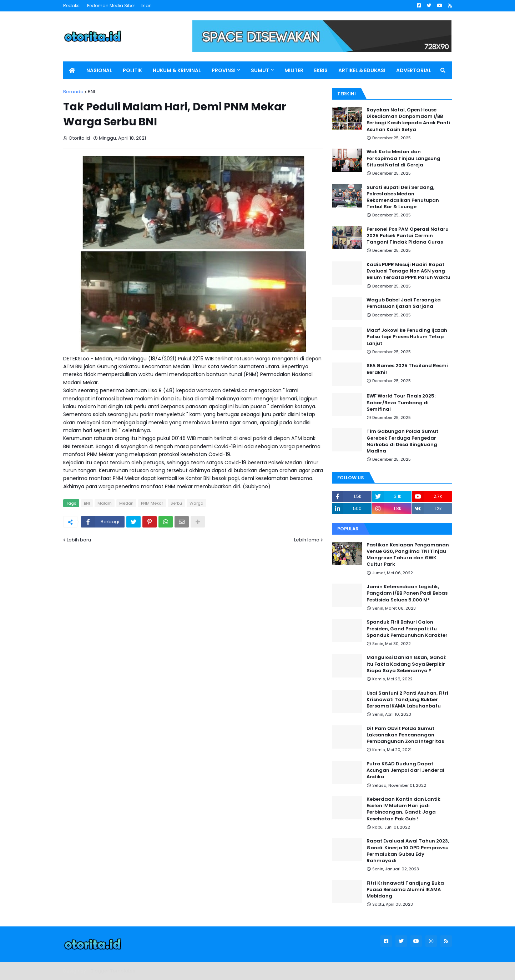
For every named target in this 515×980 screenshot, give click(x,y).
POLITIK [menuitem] (132, 70)
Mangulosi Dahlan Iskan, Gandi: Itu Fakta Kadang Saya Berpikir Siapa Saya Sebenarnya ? (406, 664)
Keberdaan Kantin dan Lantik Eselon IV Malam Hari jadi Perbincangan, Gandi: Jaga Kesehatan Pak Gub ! (403, 809)
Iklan (147, 6)
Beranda (73, 92)
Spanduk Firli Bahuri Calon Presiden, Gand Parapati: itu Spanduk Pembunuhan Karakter (407, 629)
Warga (196, 503)
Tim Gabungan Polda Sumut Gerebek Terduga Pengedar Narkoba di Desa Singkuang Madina (402, 441)
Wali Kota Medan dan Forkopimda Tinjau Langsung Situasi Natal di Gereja (403, 158)
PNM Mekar (152, 503)
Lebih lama (307, 540)
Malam (105, 503)
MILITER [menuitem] (294, 70)
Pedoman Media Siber (111, 6)
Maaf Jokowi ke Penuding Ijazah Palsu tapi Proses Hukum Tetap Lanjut (407, 337)
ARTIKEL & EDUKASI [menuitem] (362, 70)
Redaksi (72, 6)
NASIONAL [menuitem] (99, 70)
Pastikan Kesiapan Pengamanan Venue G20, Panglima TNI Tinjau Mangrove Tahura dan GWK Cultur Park (408, 555)
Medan (126, 503)
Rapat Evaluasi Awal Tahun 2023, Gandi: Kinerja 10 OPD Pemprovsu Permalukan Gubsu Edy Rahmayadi (408, 851)
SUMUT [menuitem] (260, 70)
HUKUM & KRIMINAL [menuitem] (177, 70)
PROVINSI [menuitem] (224, 70)
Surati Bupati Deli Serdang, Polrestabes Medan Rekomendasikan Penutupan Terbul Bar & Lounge (403, 197)
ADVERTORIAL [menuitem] (414, 70)
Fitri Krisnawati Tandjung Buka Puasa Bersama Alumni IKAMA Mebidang (405, 890)
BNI (91, 92)
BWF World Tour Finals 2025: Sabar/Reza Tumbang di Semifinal (401, 402)
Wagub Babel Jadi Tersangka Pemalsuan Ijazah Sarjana (404, 303)
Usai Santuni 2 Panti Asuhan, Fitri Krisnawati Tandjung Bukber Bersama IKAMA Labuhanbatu (407, 700)
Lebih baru (79, 540)
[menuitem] (72, 70)
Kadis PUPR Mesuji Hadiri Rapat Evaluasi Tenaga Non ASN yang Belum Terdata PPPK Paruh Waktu (408, 271)
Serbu (176, 503)
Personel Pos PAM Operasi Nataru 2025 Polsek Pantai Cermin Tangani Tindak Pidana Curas (408, 236)
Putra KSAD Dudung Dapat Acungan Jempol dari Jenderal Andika (405, 770)
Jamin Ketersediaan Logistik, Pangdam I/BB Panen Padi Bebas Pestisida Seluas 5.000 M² (407, 593)
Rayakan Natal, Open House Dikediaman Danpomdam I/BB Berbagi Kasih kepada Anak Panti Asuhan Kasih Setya (408, 120)
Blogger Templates (113, 971)
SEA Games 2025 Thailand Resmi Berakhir (407, 369)
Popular (348, 529)
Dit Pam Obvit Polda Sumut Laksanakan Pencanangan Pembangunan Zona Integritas (405, 735)
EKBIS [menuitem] (321, 70)
